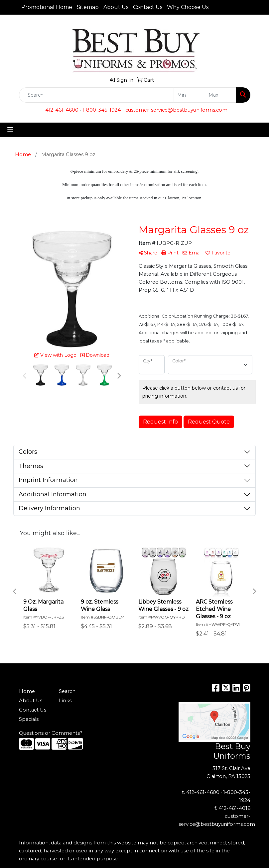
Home (27, 691)
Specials (29, 719)
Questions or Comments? (51, 733)
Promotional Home (47, 7)
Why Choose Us (188, 7)
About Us (116, 7)
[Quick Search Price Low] (189, 95)
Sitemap (88, 7)
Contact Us (148, 7)
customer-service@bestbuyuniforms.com (176, 110)
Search (67, 691)
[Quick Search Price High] (221, 95)
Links (65, 701)
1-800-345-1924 (101, 110)
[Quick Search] (96, 95)
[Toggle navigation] (10, 130)
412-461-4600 (62, 110)
